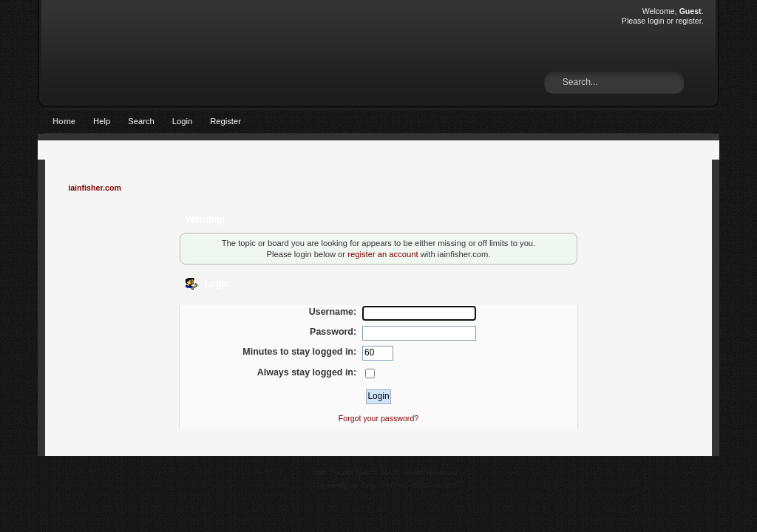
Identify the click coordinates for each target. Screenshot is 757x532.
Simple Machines (429, 473)
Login (182, 121)
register (689, 21)
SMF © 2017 (376, 473)
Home (64, 121)
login (656, 21)
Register (225, 121)
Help (102, 121)
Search (141, 121)
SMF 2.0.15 (330, 473)
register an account (383, 254)
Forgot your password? (378, 418)
